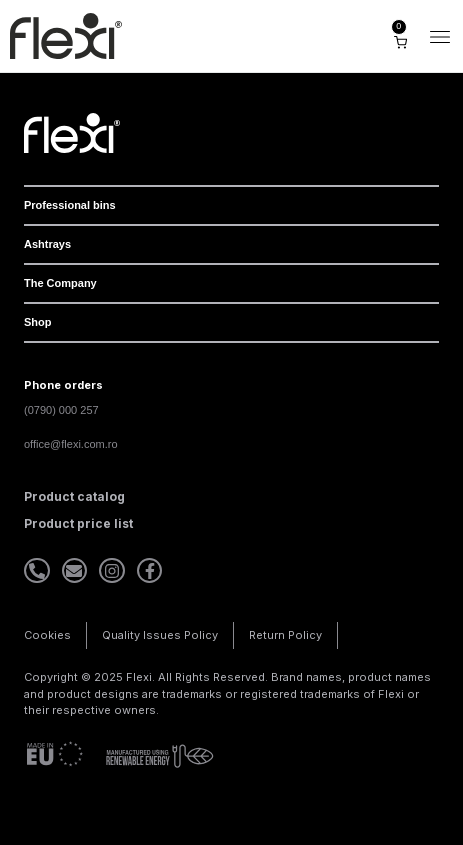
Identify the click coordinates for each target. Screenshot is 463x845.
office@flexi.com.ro (71, 444)
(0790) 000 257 (61, 410)
